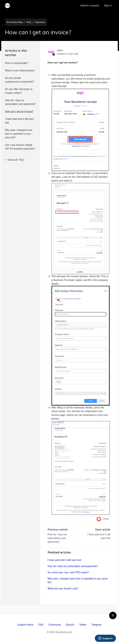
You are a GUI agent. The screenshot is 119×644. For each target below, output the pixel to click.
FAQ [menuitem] (41, 625)
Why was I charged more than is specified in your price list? (19, 134)
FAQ (29, 22)
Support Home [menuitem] (25, 625)
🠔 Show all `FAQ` (15, 160)
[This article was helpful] (99, 519)
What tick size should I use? (63, 589)
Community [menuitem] (55, 625)
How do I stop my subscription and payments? (20, 102)
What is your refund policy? (20, 70)
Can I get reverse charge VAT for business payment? (20, 147)
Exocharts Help (15, 22)
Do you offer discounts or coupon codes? (19, 91)
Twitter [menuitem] (83, 625)
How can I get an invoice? (19, 111)
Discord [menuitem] (70, 625)
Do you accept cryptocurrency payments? (20, 80)
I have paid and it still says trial (19, 121)
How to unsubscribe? (17, 63)
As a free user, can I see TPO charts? (68, 572)
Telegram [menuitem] (97, 625)
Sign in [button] (108, 6)
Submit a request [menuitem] (90, 6)
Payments (40, 22)
